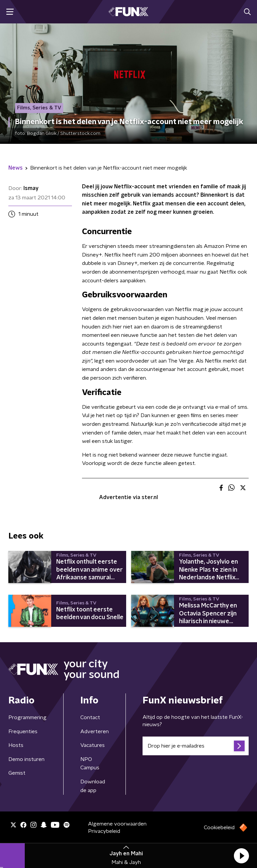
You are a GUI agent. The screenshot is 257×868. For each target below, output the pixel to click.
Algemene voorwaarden (117, 824)
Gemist (17, 773)
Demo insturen (26, 759)
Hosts (16, 745)
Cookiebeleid (219, 828)
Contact (90, 717)
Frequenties (23, 732)
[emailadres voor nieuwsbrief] (196, 746)
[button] (241, 856)
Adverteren (95, 732)
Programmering (27, 717)
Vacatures (93, 745)
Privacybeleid (104, 831)
